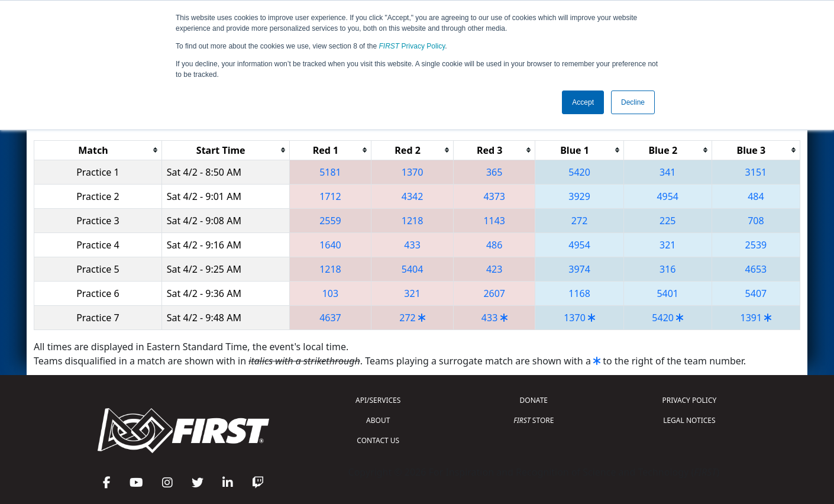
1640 (330, 245)
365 (494, 172)
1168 (579, 293)
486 (494, 245)
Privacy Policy (412, 46)
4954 (667, 196)
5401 (667, 293)
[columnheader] (98, 150)
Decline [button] (633, 102)
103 (330, 293)
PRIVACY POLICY (689, 400)
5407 (756, 293)
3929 (579, 196)
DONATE (534, 400)
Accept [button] (583, 102)
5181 (330, 172)
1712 (330, 196)
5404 (413, 269)
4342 (413, 196)
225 (667, 221)
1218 (413, 221)
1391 (751, 318)
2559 (330, 221)
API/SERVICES (378, 400)
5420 (579, 172)
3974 (579, 269)
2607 (494, 293)
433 (412, 245)
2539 (756, 245)
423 (494, 269)
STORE (534, 420)
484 (756, 196)
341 (667, 172)
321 (667, 245)
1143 (494, 221)
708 (756, 221)
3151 (756, 172)
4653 (756, 269)
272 (579, 221)
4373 (494, 196)
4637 (330, 318)
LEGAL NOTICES (689, 420)
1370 (413, 172)
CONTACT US (378, 440)
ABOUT (378, 420)
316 (667, 269)
